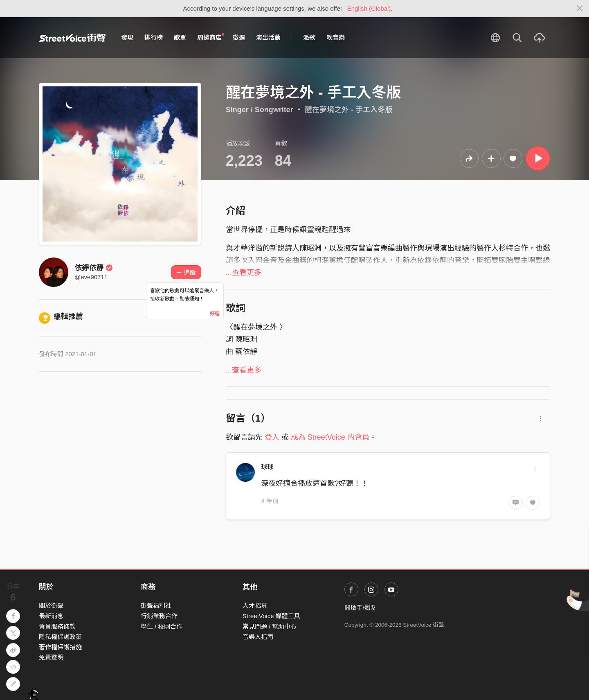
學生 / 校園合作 (162, 627)
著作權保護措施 (60, 647)
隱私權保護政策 (60, 637)
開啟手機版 (360, 608)
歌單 (180, 37)
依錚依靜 (94, 268)
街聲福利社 (156, 606)
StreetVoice (73, 38)
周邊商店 (211, 37)
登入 (272, 437)
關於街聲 (51, 606)
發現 (127, 37)
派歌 (309, 37)
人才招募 (255, 606)
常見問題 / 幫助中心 (270, 627)
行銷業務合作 (159, 616)
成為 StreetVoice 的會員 (330, 437)
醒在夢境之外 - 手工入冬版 (348, 110)
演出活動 (268, 37)
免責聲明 (51, 657)
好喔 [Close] (215, 314)
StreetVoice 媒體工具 (271, 616)
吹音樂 (336, 37)
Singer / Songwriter (260, 110)
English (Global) (369, 8)
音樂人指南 (258, 637)
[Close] (580, 9)
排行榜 (154, 37)
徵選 (239, 37)
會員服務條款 (57, 627)
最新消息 (51, 616)
